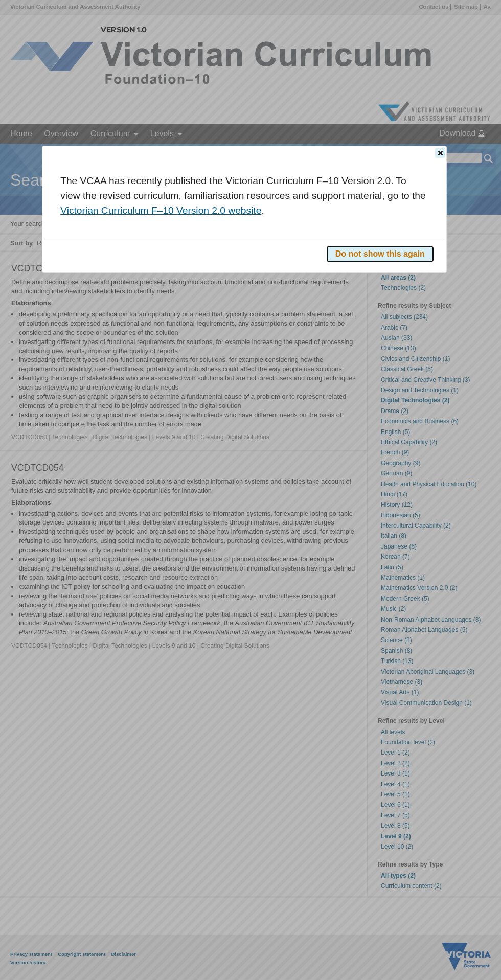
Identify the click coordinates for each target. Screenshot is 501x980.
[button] (440, 153)
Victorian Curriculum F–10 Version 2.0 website (161, 210)
